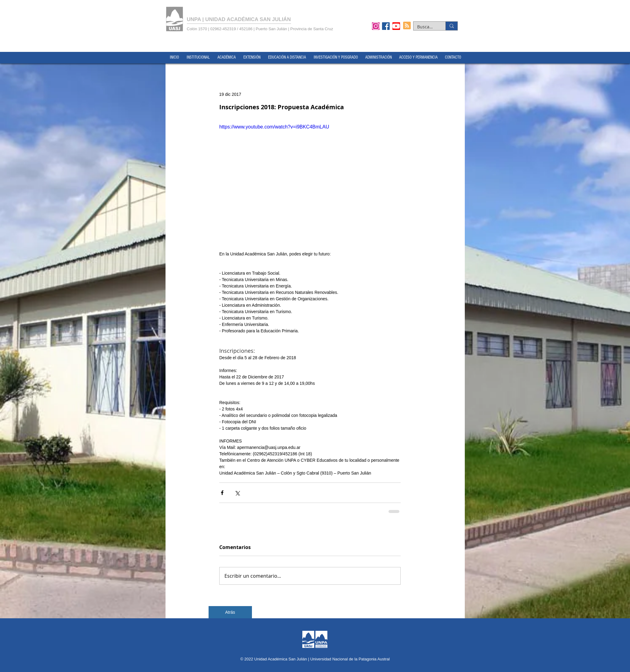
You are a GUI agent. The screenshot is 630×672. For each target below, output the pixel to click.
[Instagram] (376, 26)
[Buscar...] (425, 27)
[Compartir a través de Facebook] (222, 493)
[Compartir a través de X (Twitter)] (237, 493)
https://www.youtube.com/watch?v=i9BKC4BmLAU (274, 127)
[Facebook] (386, 26)
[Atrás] (230, 612)
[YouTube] (396, 26)
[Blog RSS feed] (407, 26)
